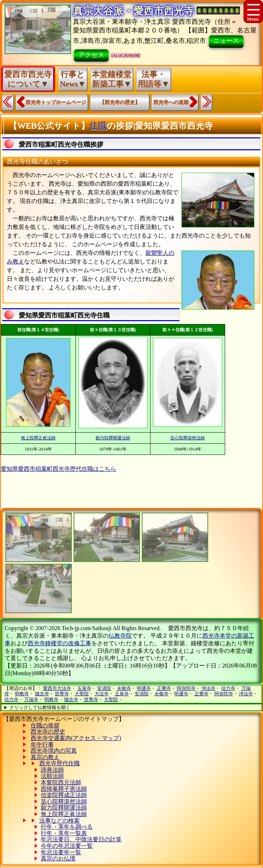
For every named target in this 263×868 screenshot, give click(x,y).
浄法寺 (208, 688)
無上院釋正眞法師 (38, 438)
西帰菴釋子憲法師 (64, 789)
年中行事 (42, 745)
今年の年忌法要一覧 (67, 846)
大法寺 (102, 694)
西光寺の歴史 (48, 732)
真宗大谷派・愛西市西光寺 (133, 11)
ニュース (226, 41)
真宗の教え (45, 757)
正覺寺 (164, 688)
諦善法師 (52, 770)
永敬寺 (124, 688)
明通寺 (144, 688)
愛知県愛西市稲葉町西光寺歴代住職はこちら (58, 469)
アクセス (91, 55)
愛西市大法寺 (57, 688)
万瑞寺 (31, 699)
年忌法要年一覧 (61, 852)
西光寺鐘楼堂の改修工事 (60, 643)
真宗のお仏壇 (58, 858)
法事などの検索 (60, 821)
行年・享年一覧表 (64, 833)
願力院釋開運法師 (113, 438)
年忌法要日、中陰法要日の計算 (81, 839)
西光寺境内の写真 (54, 751)
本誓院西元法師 (61, 782)
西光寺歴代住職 (60, 763)
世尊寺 (62, 694)
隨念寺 (42, 694)
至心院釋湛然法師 (188, 438)
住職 (98, 125)
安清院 (104, 688)
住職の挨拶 (45, 725)
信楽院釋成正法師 (64, 795)
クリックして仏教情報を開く (40, 707)
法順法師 (52, 776)
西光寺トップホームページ (56, 102)
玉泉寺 (84, 688)
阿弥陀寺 (186, 688)
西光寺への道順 (171, 102)
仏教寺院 (120, 636)
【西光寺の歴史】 (120, 102)
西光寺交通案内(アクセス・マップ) (76, 738)
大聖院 (82, 694)
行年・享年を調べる (67, 827)
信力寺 (228, 688)
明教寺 (22, 694)
